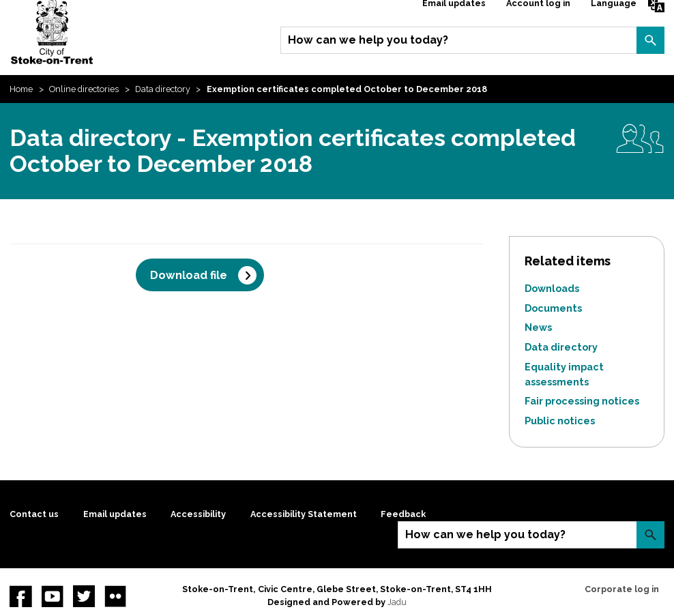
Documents (553, 308)
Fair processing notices (582, 401)
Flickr (115, 596)
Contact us (34, 514)
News (538, 327)
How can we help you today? (368, 40)
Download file (189, 275)
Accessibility (198, 514)
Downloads (552, 288)
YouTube (53, 596)
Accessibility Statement (304, 514)
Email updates (115, 514)
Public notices (560, 421)
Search (650, 40)
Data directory (163, 89)
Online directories (84, 89)
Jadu (397, 602)
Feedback (403, 514)
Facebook (20, 596)
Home (21, 89)
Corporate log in (622, 589)
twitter (84, 596)
